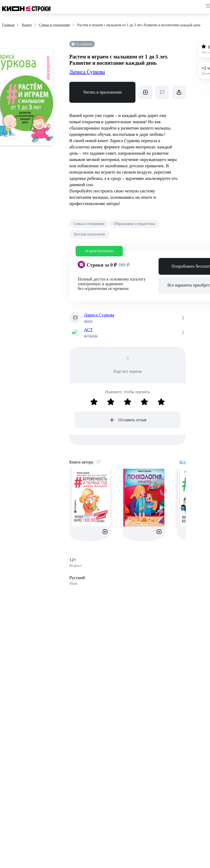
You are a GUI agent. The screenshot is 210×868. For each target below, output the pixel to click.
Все (183, 462)
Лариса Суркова (87, 72)
